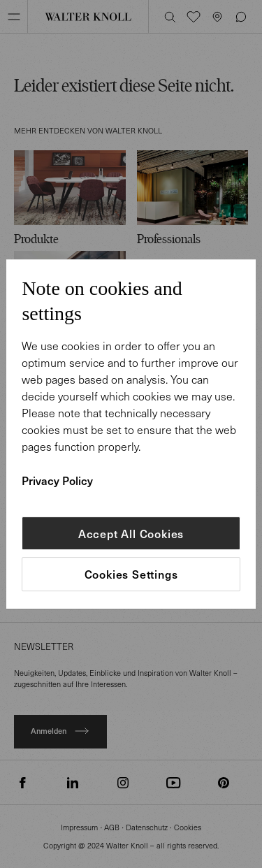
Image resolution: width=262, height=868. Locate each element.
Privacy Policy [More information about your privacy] (57, 480)
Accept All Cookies (131, 533)
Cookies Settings (131, 574)
